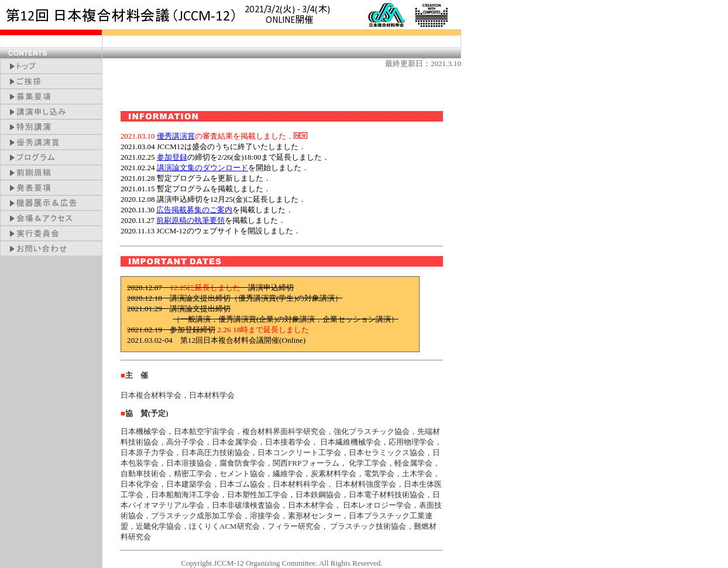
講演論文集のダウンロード (202, 168)
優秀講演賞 (176, 136)
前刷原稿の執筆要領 (190, 220)
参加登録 (172, 157)
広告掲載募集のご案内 (194, 210)
